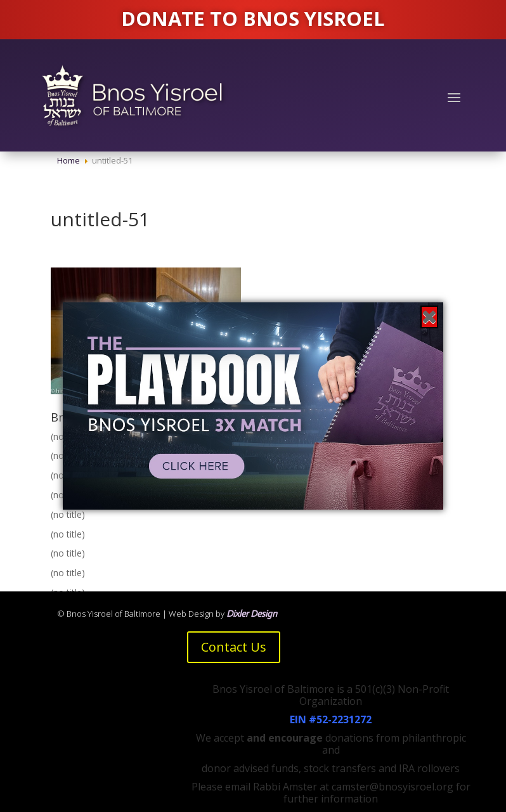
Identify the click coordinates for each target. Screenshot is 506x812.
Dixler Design (252, 614)
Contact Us (234, 647)
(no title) (68, 514)
